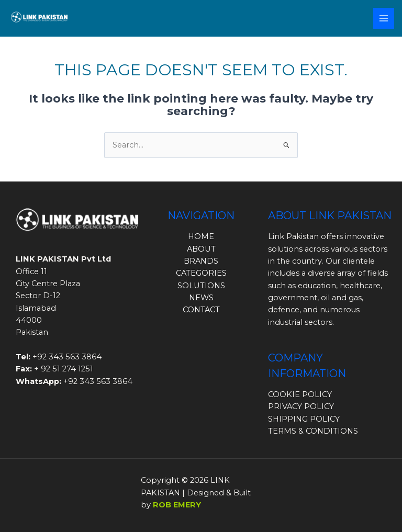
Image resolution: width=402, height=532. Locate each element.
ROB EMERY (177, 505)
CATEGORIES (201, 273)
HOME (201, 236)
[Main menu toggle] (384, 18)
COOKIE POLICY (300, 394)
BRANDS (201, 261)
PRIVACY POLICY (301, 406)
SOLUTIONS (201, 286)
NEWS (201, 298)
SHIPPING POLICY (304, 419)
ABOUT (201, 249)
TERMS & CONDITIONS (313, 431)
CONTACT (201, 310)
